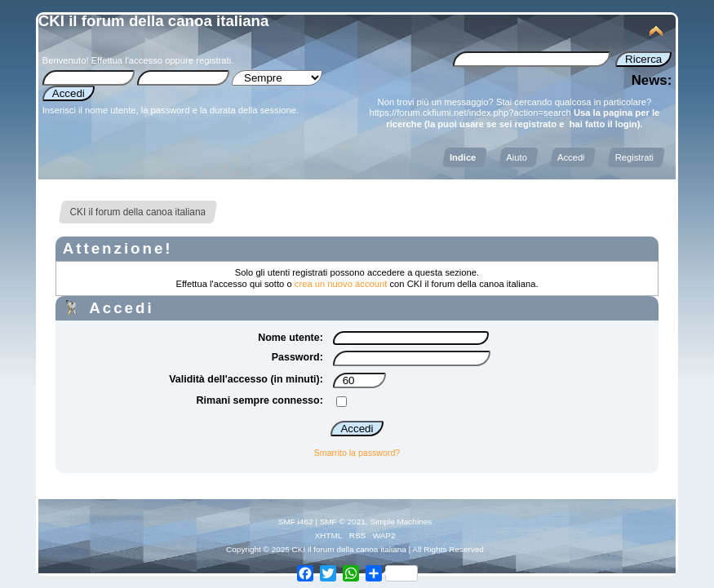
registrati (213, 60)
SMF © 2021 (343, 522)
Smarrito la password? (357, 453)
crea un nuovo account (341, 284)
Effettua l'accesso (127, 60)
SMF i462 (296, 522)
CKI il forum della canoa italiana (154, 21)
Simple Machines (401, 522)
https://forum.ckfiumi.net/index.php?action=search (470, 113)
